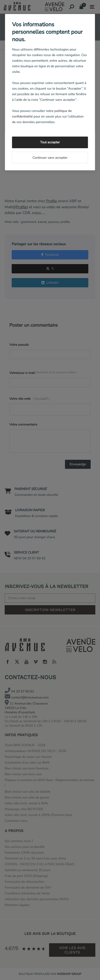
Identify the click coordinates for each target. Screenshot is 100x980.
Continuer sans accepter (50, 158)
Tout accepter (50, 142)
